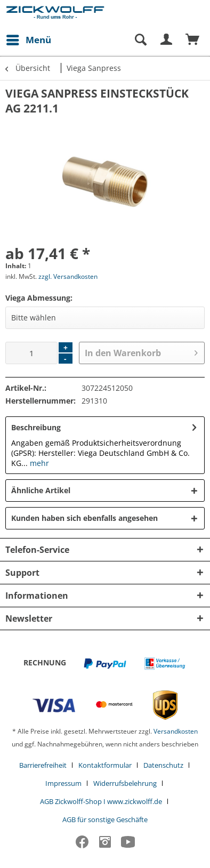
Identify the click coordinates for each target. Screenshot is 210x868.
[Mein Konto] (167, 40)
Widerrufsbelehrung (125, 783)
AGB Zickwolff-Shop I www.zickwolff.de (101, 801)
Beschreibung (36, 427)
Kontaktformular (105, 765)
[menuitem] (28, 40)
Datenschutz (163, 765)
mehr (38, 463)
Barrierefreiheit (43, 765)
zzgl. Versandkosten (68, 276)
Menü (29, 39)
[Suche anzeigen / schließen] (140, 40)
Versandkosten (176, 731)
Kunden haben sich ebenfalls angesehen (84, 518)
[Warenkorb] (193, 40)
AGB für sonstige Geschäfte (105, 819)
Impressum (63, 783)
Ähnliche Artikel (41, 490)
